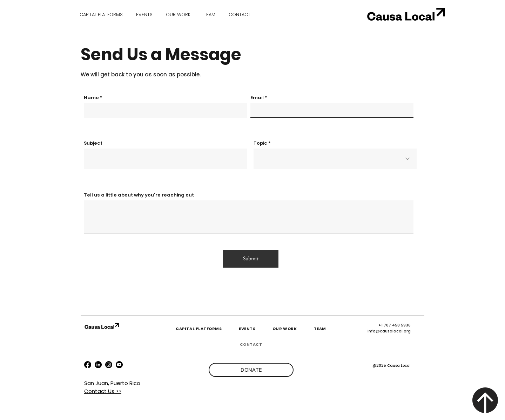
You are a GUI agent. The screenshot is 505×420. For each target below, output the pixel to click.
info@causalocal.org (389, 331)
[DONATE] (251, 370)
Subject (93, 143)
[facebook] (88, 365)
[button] (144, 14)
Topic (260, 143)
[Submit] (251, 259)
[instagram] (119, 365)
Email (257, 98)
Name (91, 98)
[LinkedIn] (98, 365)
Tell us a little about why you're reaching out (139, 195)
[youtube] (109, 365)
